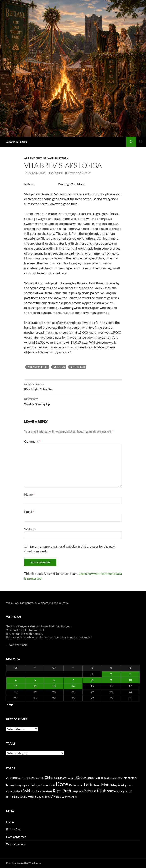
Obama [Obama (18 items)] (10, 791)
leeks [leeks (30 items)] (97, 785)
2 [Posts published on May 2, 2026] (111, 674)
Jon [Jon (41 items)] (53, 785)
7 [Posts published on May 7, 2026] (73, 680)
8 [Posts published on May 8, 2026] (92, 680)
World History (58, 158)
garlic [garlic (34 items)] (100, 778)
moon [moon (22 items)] (130, 785)
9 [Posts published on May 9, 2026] (111, 680)
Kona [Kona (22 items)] (80, 785)
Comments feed (16, 837)
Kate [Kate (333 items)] (62, 784)
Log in (10, 822)
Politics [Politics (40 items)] (36, 791)
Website (30, 529)
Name (29, 494)
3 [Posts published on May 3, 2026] (130, 674)
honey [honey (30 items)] (10, 785)
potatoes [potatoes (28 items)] (47, 791)
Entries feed (14, 829)
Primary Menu (141, 142)
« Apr (11, 704)
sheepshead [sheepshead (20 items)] (78, 791)
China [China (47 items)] (49, 778)
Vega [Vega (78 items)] (32, 796)
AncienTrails (17, 142)
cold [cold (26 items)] (56, 778)
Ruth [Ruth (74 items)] (67, 791)
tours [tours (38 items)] (23, 796)
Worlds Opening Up (73, 401)
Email (29, 512)
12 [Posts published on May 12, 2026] (35, 686)
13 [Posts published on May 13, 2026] (54, 686)
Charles (57, 173)
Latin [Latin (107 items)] (89, 784)
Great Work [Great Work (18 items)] (117, 778)
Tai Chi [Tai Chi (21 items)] (128, 791)
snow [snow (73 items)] (112, 791)
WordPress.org (16, 844)
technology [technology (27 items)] (13, 797)
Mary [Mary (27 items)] (114, 785)
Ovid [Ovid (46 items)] (26, 791)
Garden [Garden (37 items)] (90, 778)
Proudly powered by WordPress (23, 863)
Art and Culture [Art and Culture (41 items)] (17, 777)
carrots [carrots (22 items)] (40, 778)
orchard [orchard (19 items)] (18, 791)
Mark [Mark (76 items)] (106, 785)
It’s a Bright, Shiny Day (73, 386)
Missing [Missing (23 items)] (122, 785)
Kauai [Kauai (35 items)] (73, 785)
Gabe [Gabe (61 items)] (80, 777)
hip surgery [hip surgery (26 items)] (130, 778)
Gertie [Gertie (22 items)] (107, 778)
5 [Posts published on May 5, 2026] (35, 680)
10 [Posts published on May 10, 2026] (130, 680)
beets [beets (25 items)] (32, 778)
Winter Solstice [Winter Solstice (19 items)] (69, 797)
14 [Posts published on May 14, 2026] (73, 686)
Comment (32, 441)
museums (59, 367)
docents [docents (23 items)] (71, 778)
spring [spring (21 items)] (120, 791)
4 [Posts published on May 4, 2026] (16, 680)
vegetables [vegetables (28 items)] (43, 797)
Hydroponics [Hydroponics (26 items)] (37, 785)
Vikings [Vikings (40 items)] (56, 796)
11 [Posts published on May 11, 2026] (16, 686)
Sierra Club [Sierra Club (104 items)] (95, 790)
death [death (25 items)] (63, 778)
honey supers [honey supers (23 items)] (22, 785)
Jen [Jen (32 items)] (47, 785)
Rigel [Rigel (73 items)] (57, 791)
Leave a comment (79, 173)
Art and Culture (35, 158)
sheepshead (78, 367)
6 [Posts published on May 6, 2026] (54, 680)
